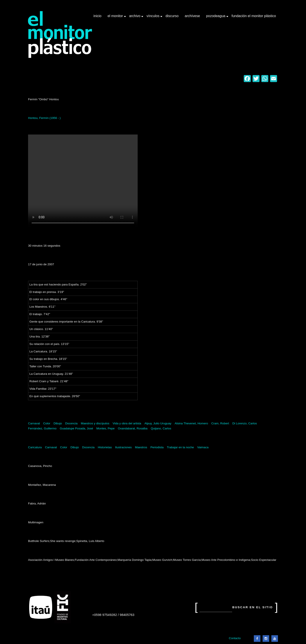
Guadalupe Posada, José (76, 428)
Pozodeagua (216, 18)
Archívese (192, 16)
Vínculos (153, 18)
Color (47, 423)
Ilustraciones (123, 447)
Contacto (235, 638)
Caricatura (35, 447)
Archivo (135, 18)
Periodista (157, 447)
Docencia (71, 423)
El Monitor (116, 18)
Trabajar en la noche (180, 447)
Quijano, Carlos (161, 428)
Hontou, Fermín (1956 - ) (44, 118)
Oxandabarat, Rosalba (133, 428)
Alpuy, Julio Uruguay (158, 423)
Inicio (97, 16)
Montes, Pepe (105, 428)
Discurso (172, 16)
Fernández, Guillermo (42, 428)
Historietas (105, 447)
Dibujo (58, 423)
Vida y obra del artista (127, 423)
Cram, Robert (220, 423)
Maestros (141, 447)
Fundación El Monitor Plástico (254, 16)
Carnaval (34, 423)
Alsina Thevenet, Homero (191, 423)
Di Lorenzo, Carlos (245, 423)
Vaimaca (203, 447)
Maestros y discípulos (95, 423)
